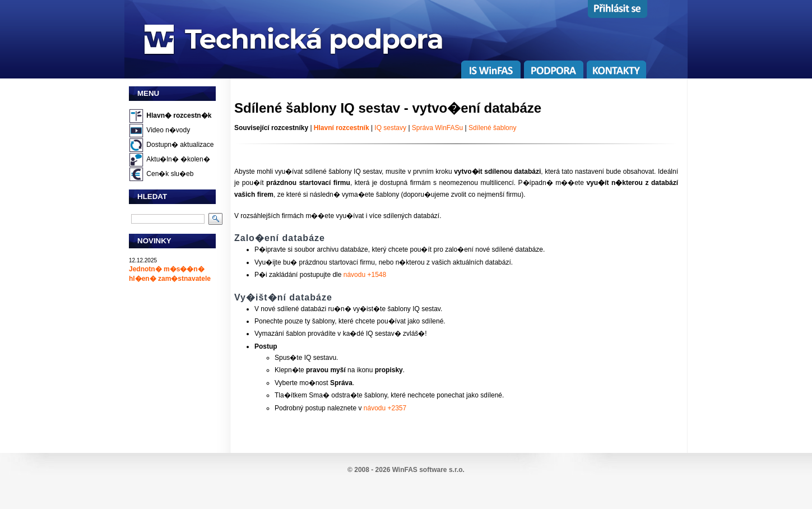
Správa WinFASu (437, 128)
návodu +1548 (365, 275)
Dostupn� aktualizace (180, 145)
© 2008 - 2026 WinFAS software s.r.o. (406, 470)
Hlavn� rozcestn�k (179, 115)
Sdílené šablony (492, 128)
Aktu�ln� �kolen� (178, 159)
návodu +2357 (385, 408)
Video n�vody (168, 130)
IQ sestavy (390, 128)
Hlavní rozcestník (342, 128)
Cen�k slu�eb (170, 174)
